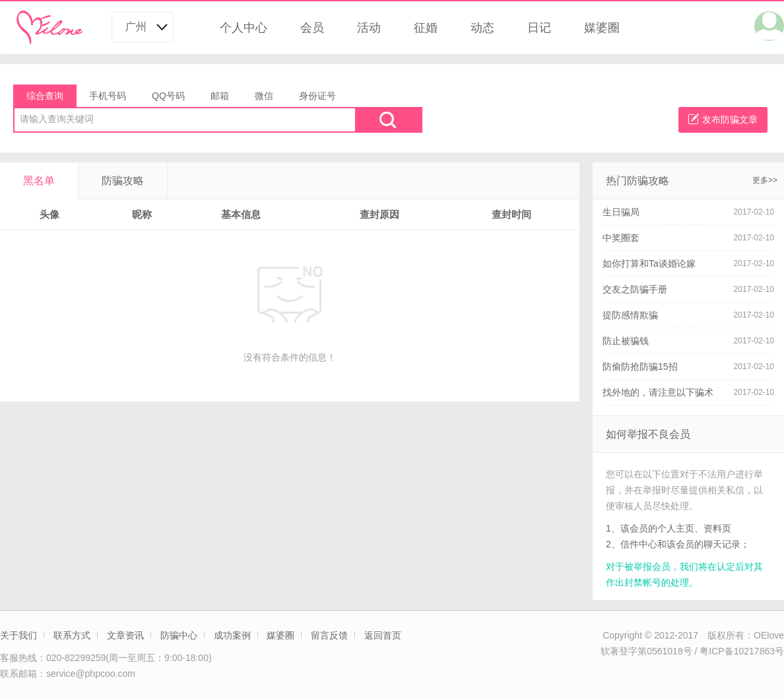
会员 (312, 28)
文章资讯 (125, 635)
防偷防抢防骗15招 (640, 366)
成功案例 (232, 635)
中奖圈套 (621, 238)
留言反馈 (329, 635)
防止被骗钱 (626, 341)
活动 (369, 28)
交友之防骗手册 (635, 289)
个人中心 (244, 28)
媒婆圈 (602, 28)
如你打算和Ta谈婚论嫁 (649, 263)
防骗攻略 (123, 181)
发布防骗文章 (723, 119)
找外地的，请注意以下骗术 (658, 392)
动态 (482, 28)
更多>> (765, 180)
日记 (539, 28)
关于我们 (18, 635)
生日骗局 (621, 212)
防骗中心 (179, 635)
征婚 (426, 28)
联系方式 (72, 635)
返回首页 (383, 635)
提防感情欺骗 (630, 315)
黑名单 (39, 181)
